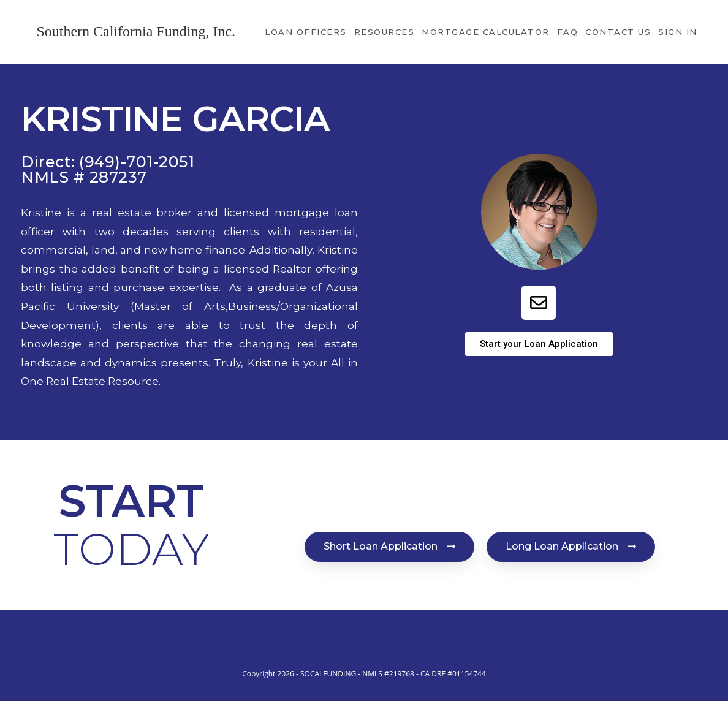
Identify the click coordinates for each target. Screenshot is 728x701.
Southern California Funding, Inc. (136, 31)
